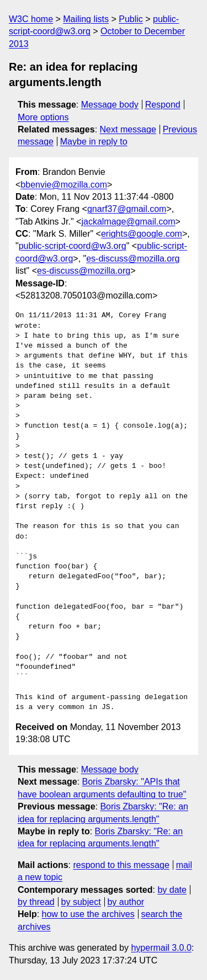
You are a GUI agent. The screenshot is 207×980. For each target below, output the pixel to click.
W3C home (31, 19)
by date (172, 890)
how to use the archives (88, 914)
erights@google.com (142, 234)
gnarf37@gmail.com (127, 209)
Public (131, 19)
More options (43, 117)
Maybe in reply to (94, 142)
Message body (110, 105)
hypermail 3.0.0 (161, 948)
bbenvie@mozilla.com (64, 185)
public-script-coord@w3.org (73, 246)
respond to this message (121, 865)
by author (126, 902)
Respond (163, 105)
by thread (36, 902)
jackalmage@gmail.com (128, 222)
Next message (128, 129)
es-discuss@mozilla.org (133, 259)
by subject (81, 902)
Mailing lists (86, 19)
